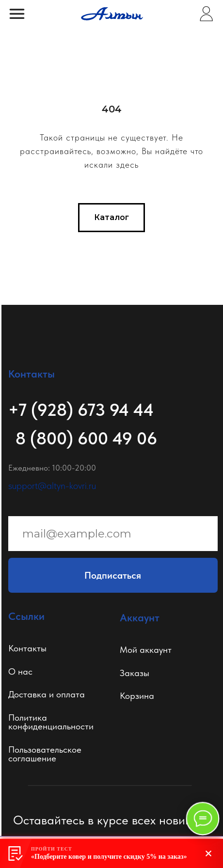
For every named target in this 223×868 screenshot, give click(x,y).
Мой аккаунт (146, 650)
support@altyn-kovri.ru (52, 486)
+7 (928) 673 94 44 (81, 410)
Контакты (27, 648)
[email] (113, 534)
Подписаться (113, 575)
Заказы (135, 673)
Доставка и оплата (47, 694)
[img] (206, 14)
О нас (20, 671)
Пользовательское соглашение (45, 754)
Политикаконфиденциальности (51, 722)
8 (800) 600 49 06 (86, 438)
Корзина (137, 696)
